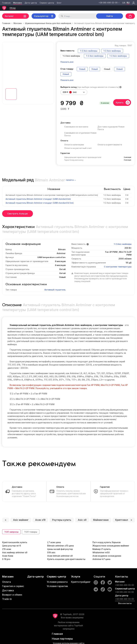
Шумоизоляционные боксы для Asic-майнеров (48, 23)
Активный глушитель (55, 290)
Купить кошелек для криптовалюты (66, 559)
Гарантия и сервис (13, 586)
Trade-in (7, 599)
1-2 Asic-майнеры (89, 51)
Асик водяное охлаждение (107, 556)
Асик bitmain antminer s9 (60, 556)
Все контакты (125, 603)
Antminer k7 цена (101, 559)
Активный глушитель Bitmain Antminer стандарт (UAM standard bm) (38, 199)
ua (124, 3)
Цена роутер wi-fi (12, 546)
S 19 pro (6, 559)
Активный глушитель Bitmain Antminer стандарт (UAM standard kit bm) (40, 203)
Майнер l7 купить (102, 549)
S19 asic (51, 552)
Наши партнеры (62, 639)
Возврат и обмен (12, 595)
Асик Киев (8, 556)
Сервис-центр (47, 3)
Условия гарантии (57, 586)
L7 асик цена (54, 542)
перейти (71, 180)
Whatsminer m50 (101, 552)
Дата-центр (31, 3)
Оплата (6, 582)
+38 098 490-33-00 (124, 599)
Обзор (13, 8)
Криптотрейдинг (81, 582)
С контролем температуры (118, 267)
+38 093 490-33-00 (124, 585)
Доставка (8, 590)
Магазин (18, 3)
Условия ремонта (57, 582)
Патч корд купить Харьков (106, 542)
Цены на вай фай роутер (60, 549)
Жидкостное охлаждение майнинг (111, 546)
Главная (6, 3)
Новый (82, 69)
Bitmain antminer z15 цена (60, 546)
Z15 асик (7, 549)
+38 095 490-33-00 (124, 592)
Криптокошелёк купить (15, 542)
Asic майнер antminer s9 (15, 552)
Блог (59, 3)
